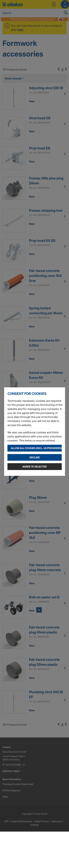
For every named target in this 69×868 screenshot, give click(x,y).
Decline (35, 457)
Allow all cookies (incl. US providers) (36, 448)
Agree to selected (35, 467)
